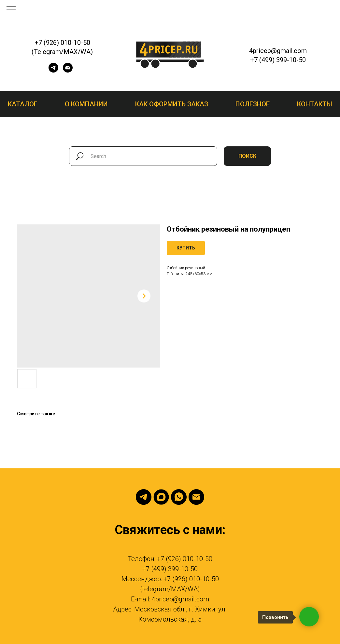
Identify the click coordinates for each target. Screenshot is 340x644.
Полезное (253, 104)
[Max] (161, 497)
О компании (86, 104)
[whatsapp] (179, 497)
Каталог (23, 104)
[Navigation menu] (11, 10)
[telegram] (53, 71)
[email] (68, 71)
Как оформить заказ (172, 104)
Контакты (315, 104)
